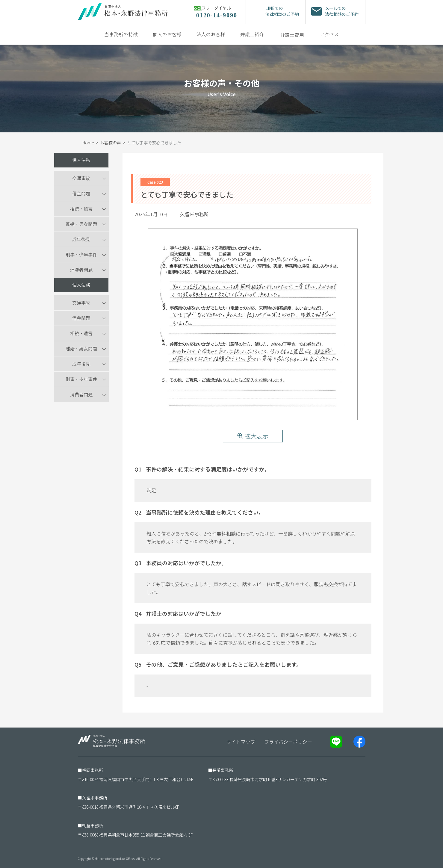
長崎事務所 (223, 770)
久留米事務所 (95, 798)
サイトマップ (241, 742)
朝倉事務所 (93, 825)
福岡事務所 (93, 770)
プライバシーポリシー (288, 742)
